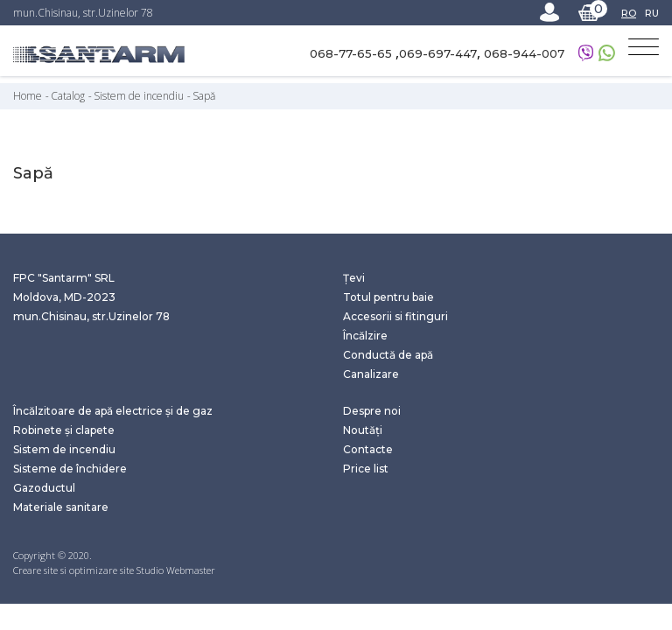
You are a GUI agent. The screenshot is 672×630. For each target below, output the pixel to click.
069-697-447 (438, 53)
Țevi (354, 278)
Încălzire (365, 336)
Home (29, 96)
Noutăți (363, 430)
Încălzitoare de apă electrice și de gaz (113, 411)
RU (652, 13)
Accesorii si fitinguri (395, 316)
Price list (366, 469)
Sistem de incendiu (140, 96)
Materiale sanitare (61, 507)
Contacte (368, 449)
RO (629, 13)
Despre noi (372, 411)
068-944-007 (524, 53)
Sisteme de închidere (70, 469)
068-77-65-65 (353, 53)
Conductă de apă (388, 355)
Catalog (69, 96)
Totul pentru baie (388, 297)
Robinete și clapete (64, 430)
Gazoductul (44, 488)
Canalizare (371, 374)
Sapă (204, 96)
